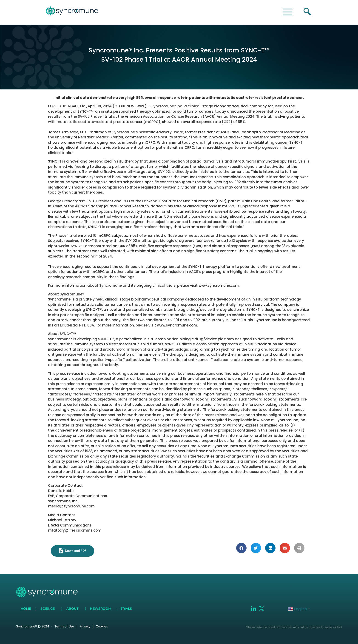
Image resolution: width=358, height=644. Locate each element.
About (74, 609)
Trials (127, 609)
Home (26, 609)
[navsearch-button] (306, 12)
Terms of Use (64, 626)
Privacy (85, 626)
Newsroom (101, 609)
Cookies (102, 626)
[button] (241, 548)
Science (49, 609)
